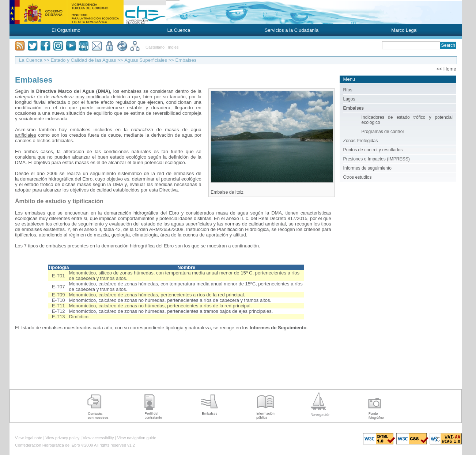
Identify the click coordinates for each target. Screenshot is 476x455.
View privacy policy (62, 438)
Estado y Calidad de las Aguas (84, 60)
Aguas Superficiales (146, 60)
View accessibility (98, 438)
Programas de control (383, 132)
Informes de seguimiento (367, 168)
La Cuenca (179, 30)
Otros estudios (358, 177)
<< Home (446, 69)
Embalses (186, 60)
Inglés (173, 47)
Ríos (348, 90)
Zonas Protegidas (361, 141)
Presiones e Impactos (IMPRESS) (377, 159)
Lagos (349, 99)
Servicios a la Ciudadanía (292, 30)
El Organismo (66, 30)
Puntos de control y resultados (373, 150)
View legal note (29, 438)
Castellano (155, 47)
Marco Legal (404, 30)
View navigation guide (137, 438)
